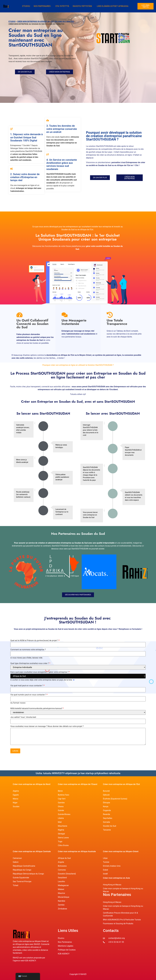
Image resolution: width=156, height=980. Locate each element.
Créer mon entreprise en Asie (116, 878)
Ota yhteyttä (62, 6)
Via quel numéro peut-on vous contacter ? (29, 695)
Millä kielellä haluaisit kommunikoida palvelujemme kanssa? (37, 709)
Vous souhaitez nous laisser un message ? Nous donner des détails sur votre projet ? (47, 726)
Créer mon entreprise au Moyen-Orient (121, 851)
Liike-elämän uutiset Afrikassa (113, 6)
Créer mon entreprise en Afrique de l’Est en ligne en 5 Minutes (46, 22)
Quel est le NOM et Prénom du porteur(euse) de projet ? (35, 641)
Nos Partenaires (42, 6)
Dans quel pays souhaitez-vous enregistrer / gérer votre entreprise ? (40, 672)
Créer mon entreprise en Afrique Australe (77, 851)
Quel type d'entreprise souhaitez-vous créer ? (30, 663)
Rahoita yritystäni (82, 6)
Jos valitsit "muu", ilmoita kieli (23, 717)
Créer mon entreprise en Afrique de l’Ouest (78, 784)
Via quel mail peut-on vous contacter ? (27, 686)
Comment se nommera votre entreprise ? (28, 650)
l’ (13, 961)
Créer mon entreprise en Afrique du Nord (32, 784)
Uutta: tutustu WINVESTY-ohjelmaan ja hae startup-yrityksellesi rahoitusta (78, 773)
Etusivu (26, 6)
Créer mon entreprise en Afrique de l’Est (121, 784)
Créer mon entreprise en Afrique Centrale (32, 851)
